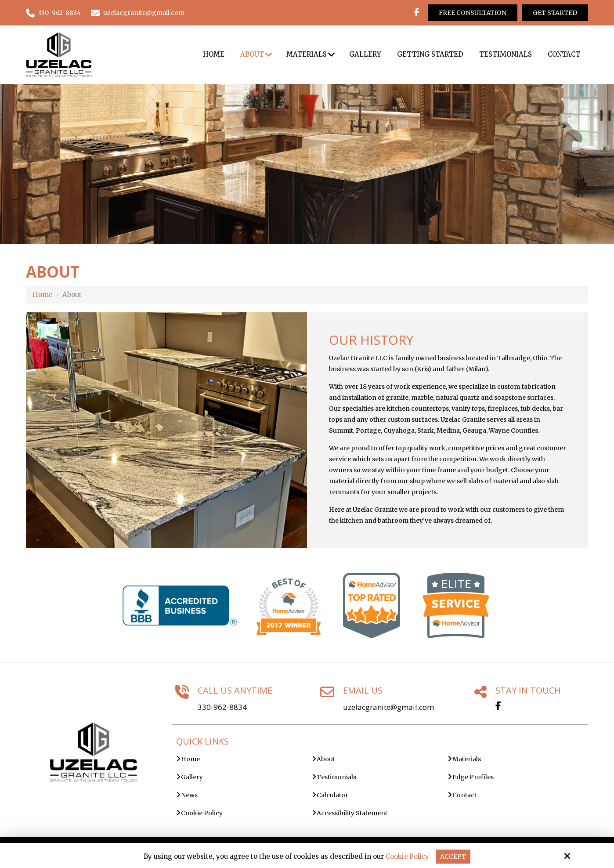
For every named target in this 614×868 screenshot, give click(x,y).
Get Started (555, 13)
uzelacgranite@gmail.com (138, 13)
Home (43, 295)
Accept (454, 856)
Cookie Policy (407, 857)
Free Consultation (473, 13)
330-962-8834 (53, 13)
